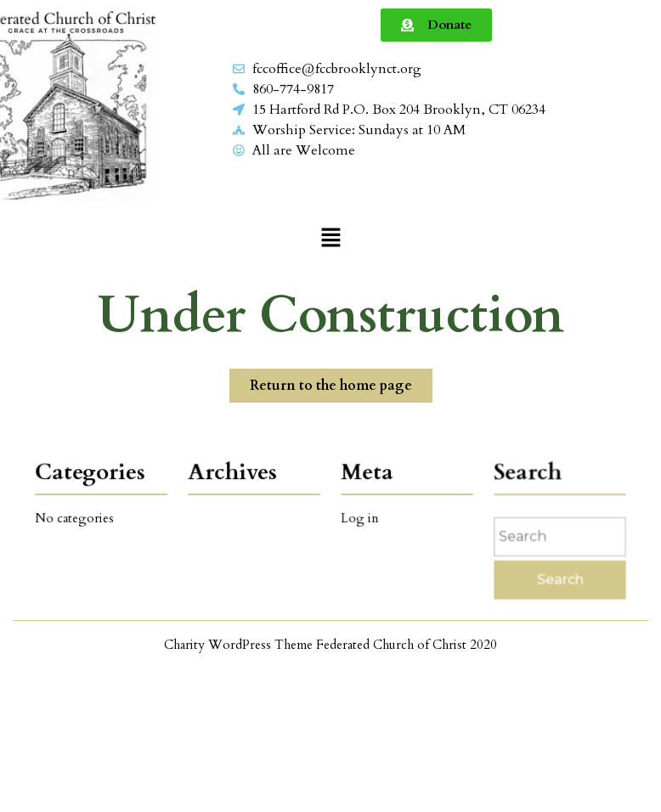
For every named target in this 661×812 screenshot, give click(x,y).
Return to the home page (341, 382)
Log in (361, 518)
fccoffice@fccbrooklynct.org (337, 69)
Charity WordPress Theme (238, 645)
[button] (330, 237)
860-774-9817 (293, 89)
